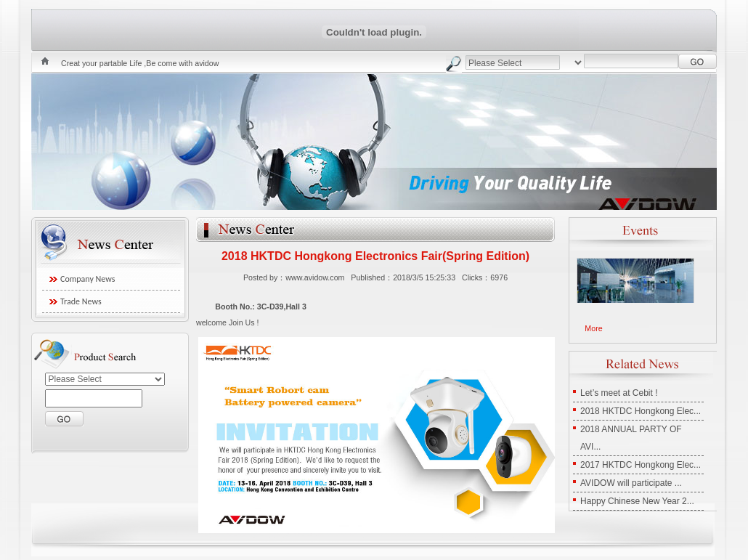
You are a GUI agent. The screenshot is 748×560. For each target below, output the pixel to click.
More (593, 328)
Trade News (81, 301)
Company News (88, 279)
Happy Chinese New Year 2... (637, 501)
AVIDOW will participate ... (631, 483)
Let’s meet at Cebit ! (619, 393)
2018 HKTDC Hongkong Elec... (641, 411)
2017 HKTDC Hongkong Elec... (641, 465)
